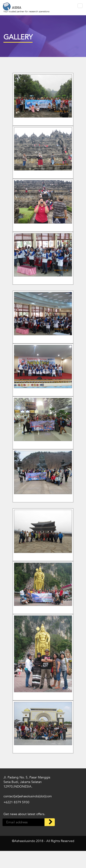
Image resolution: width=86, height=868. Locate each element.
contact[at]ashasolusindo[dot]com (28, 796)
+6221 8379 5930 (16, 802)
